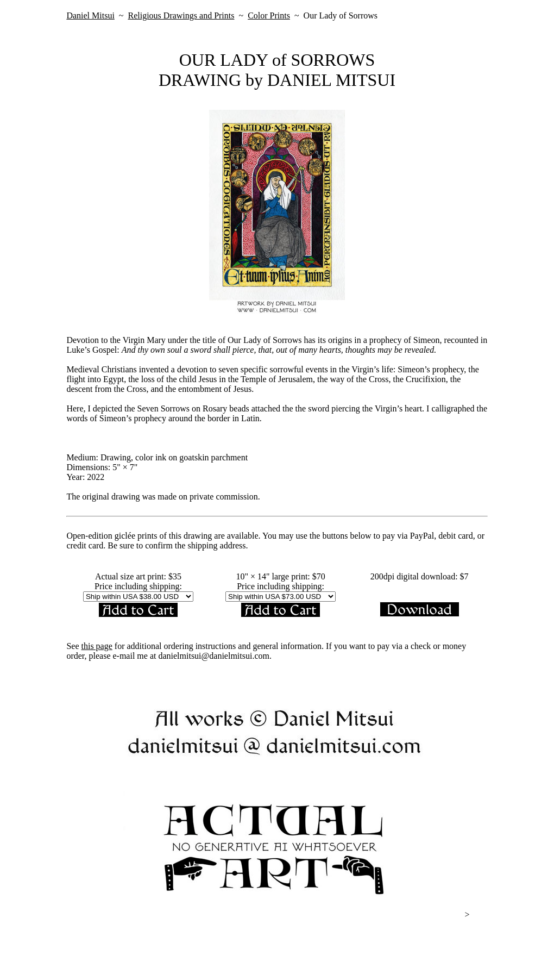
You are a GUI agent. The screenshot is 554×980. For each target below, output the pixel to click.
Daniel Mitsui (90, 15)
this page (97, 646)
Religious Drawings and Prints (181, 15)
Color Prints (269, 15)
